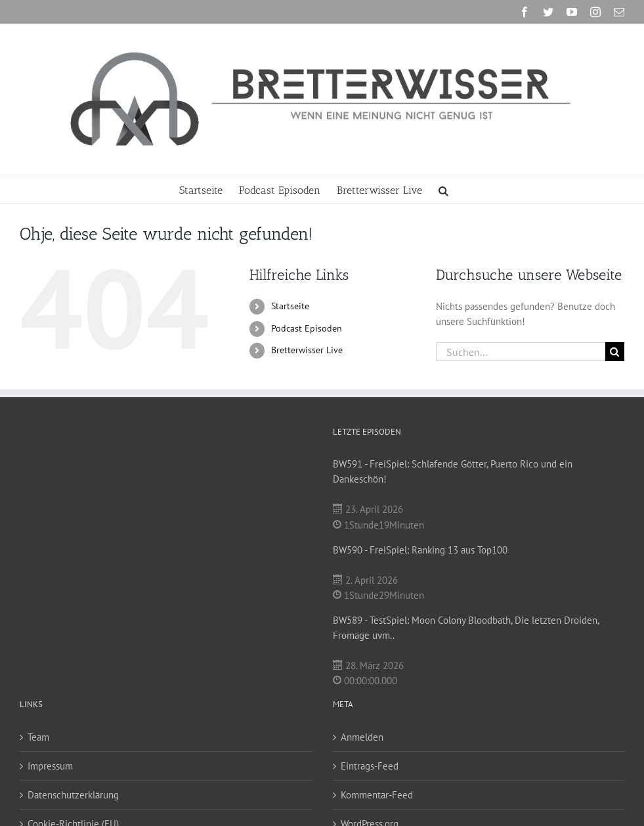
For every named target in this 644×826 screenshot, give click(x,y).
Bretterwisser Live (307, 350)
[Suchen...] (521, 352)
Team (38, 737)
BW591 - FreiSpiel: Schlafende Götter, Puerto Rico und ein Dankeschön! (453, 471)
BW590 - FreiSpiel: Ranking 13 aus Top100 (420, 550)
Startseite (290, 306)
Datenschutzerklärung (73, 795)
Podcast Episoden (307, 328)
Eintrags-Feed (370, 766)
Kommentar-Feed (377, 795)
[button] (443, 189)
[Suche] (615, 352)
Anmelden (362, 737)
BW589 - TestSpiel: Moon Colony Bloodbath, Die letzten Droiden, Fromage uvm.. (466, 628)
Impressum (50, 766)
